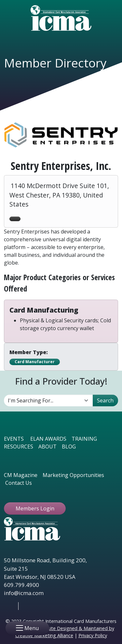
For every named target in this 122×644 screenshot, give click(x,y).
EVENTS (14, 439)
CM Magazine (21, 475)
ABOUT (47, 447)
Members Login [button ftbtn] (35, 508)
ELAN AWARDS (48, 439)
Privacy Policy (93, 635)
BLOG (69, 447)
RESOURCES (19, 447)
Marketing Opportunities (73, 475)
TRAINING (84, 439)
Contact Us (19, 483)
